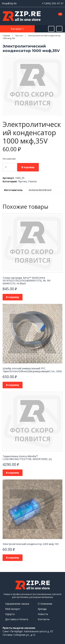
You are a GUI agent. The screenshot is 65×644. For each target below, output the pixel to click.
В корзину (28, 167)
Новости (43, 614)
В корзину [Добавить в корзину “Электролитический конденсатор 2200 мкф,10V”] (13, 558)
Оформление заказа (17, 604)
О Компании (45, 604)
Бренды (42, 609)
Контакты (44, 619)
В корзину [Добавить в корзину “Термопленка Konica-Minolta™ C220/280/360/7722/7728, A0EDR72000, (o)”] (13, 473)
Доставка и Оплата (17, 619)
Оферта (10, 614)
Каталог (17, 29)
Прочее (22, 181)
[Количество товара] (10, 167)
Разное (32, 181)
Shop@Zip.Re (9, 3)
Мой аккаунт (13, 609)
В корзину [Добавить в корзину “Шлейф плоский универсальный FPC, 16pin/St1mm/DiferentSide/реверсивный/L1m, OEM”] (13, 385)
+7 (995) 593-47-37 (53, 3)
